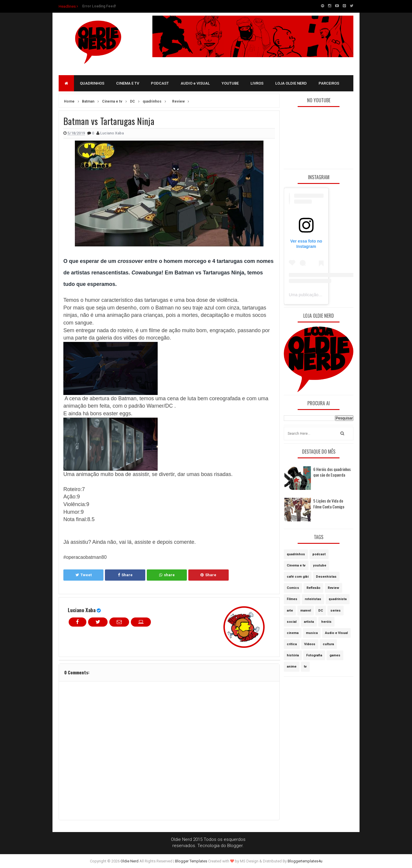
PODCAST (160, 83)
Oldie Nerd (130, 861)
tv (305, 667)
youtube (320, 565)
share (167, 575)
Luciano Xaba (82, 610)
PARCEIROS (329, 83)
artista (309, 622)
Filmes (292, 599)
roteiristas (313, 599)
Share (125, 575)
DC (321, 611)
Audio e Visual (336, 633)
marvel (306, 611)
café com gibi (298, 577)
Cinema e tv (296, 565)
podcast (319, 554)
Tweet (84, 575)
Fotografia (314, 655)
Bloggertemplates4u (305, 861)
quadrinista (338, 599)
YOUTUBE (230, 83)
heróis (326, 622)
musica (312, 633)
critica (292, 644)
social (292, 622)
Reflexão (313, 588)
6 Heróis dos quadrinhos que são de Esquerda (332, 472)
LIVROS (257, 83)
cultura (328, 644)
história (293, 655)
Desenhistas (326, 577)
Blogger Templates (191, 861)
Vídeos (310, 644)
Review (333, 588)
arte (290, 611)
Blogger (235, 846)
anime (292, 667)
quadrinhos (296, 554)
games (335, 655)
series (336, 611)
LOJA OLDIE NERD (291, 83)
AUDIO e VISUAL (195, 83)
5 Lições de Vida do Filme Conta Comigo (329, 504)
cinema (293, 633)
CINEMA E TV (128, 83)
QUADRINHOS (92, 83)
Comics (293, 588)
